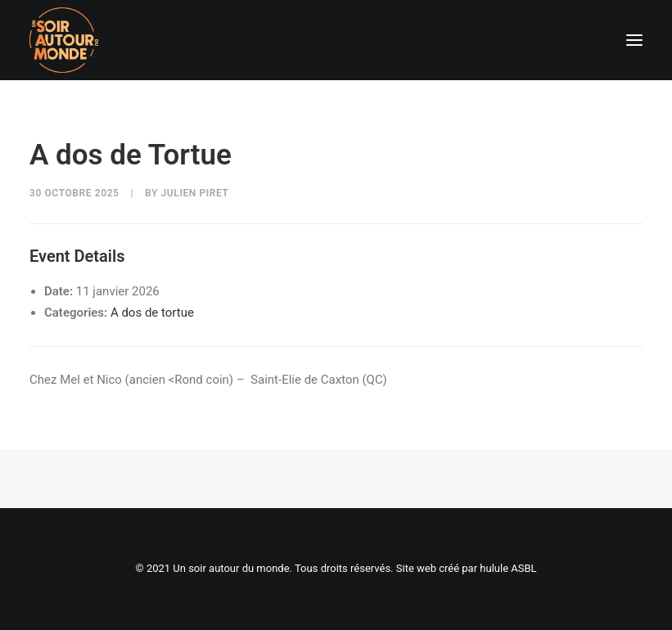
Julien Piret (195, 193)
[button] (634, 40)
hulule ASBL (508, 568)
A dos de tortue (152, 313)
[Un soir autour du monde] (64, 40)
